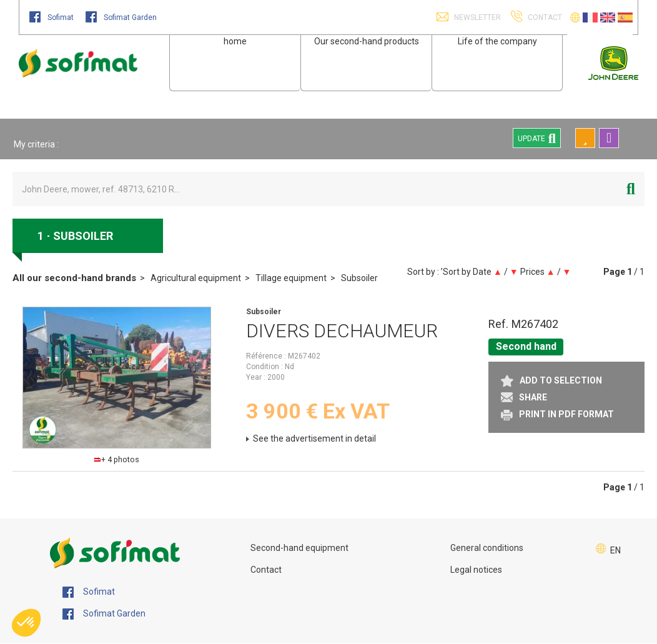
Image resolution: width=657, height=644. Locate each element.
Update (537, 138)
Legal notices (476, 570)
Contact (266, 570)
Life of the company (497, 41)
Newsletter (477, 17)
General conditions (487, 548)
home (235, 41)
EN (615, 550)
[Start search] (631, 189)
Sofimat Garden (121, 17)
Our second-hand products (367, 41)
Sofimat (52, 17)
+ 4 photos (117, 459)
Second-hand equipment (299, 548)
